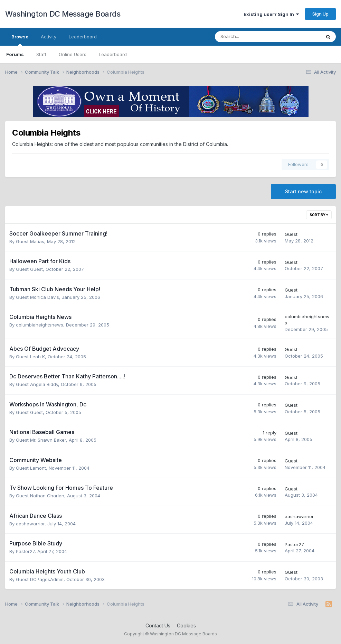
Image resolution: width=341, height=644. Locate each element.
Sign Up (320, 14)
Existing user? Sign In (271, 14)
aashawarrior (30, 524)
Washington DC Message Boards (63, 14)
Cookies (186, 625)
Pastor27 (25, 551)
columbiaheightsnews (40, 325)
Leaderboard (113, 54)
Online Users (73, 54)
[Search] (250, 37)
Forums (15, 54)
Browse (20, 40)
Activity (49, 37)
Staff (41, 54)
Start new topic (303, 191)
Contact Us (158, 625)
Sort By (319, 215)
